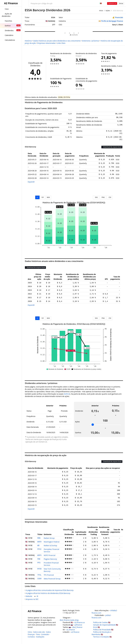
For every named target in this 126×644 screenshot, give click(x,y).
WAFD (39, 542)
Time (38, 634)
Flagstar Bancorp (50, 559)
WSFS (39, 555)
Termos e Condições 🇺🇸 (102, 637)
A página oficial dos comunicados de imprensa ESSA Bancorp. (50, 590)
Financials (119, 17)
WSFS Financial (50, 555)
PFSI (39, 549)
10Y (42, 197)
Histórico (28, 41)
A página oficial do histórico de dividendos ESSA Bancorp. (49, 593)
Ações (108, 11)
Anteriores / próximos (91, 41)
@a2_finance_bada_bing (69, 620)
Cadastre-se (112, 3)
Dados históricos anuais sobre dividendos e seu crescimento (57, 41)
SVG (96, 197)
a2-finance (75, 632)
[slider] (93, 425)
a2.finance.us (80, 622)
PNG (103, 197)
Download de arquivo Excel (112, 147)
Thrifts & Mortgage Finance (112, 21)
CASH (39, 579)
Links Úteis (61, 43)
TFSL (39, 575)
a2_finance (71, 630)
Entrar (121, 3)
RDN (39, 538)
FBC (39, 559)
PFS (39, 563)
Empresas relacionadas (46, 43)
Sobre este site (39, 632)
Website (29, 596)
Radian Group (49, 538)
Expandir (31, 182)
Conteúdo (45, 634)
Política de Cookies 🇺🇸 (102, 622)
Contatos (31, 637)
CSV (109, 197)
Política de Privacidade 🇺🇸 (103, 630)
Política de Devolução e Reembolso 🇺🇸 (101, 633)
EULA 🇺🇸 (96, 627)
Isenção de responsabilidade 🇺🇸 (106, 625)
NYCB (39, 569)
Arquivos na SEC (33, 599)
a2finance (78, 625)
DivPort (67, 394)
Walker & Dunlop (50, 545)
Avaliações (40, 637)
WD (38, 546)
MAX (48, 197)
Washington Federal (52, 542)
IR (38, 596)
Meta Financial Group (52, 579)
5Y (37, 197)
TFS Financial (49, 575)
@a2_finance (77, 627)
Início (101, 11)
